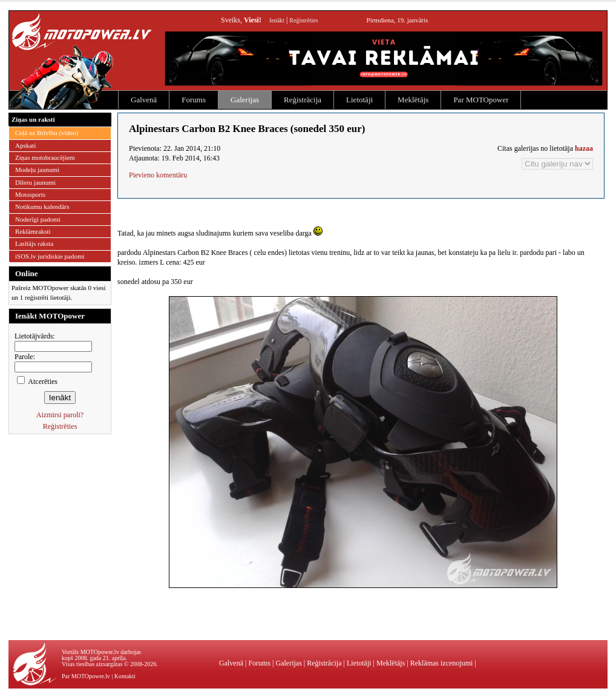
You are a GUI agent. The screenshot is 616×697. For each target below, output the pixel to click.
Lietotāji (359, 100)
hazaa (584, 148)
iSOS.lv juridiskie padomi (50, 256)
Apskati (25, 145)
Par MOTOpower (481, 100)
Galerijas (245, 100)
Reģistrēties (303, 20)
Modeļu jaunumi (37, 170)
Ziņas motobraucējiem (45, 157)
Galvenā (144, 100)
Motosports (30, 194)
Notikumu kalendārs (42, 206)
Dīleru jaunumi (35, 182)
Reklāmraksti (33, 231)
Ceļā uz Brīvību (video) (47, 133)
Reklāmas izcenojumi (442, 663)
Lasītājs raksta (34, 243)
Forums (194, 100)
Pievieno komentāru (158, 175)
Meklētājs (413, 100)
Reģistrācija (303, 100)
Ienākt (277, 20)
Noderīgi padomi (38, 219)
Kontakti (125, 676)
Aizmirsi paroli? (60, 415)
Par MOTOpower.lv (86, 676)
